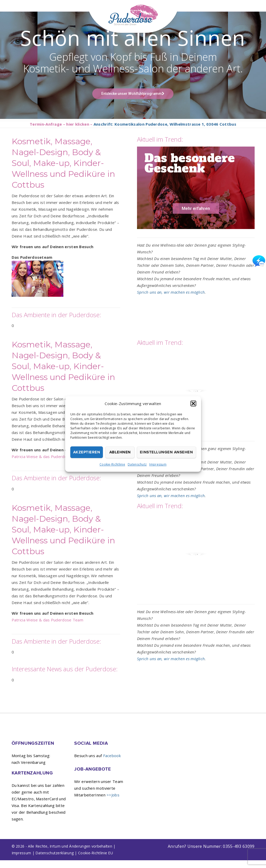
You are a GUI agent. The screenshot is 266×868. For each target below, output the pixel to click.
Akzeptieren (87, 452)
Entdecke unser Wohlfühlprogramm (133, 101)
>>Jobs (113, 803)
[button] (193, 403)
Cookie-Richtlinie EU (96, 861)
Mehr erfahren (196, 216)
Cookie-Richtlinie (112, 464)
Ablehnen (120, 452)
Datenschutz (137, 464)
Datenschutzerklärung (55, 861)
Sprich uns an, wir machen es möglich (171, 300)
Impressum (158, 464)
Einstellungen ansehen (166, 452)
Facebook (112, 763)
